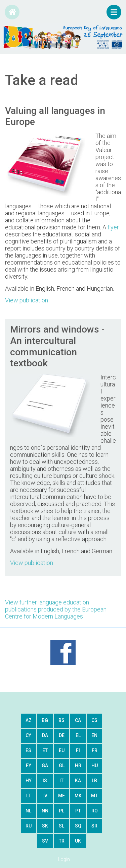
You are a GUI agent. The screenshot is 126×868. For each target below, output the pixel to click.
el (78, 735)
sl (61, 826)
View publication (27, 300)
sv (45, 841)
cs (94, 720)
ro (95, 811)
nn (45, 811)
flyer (113, 227)
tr (62, 841)
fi (78, 750)
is (45, 781)
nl (28, 811)
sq (78, 826)
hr (78, 766)
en (94, 735)
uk (78, 841)
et (45, 750)
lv (45, 796)
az (29, 720)
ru (29, 826)
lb (94, 781)
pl (61, 811)
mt (94, 796)
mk (78, 796)
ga (45, 766)
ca (78, 720)
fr (95, 750)
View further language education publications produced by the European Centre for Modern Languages (56, 609)
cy (28, 735)
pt (78, 811)
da (45, 735)
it (61, 781)
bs (61, 720)
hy (29, 781)
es (28, 750)
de (62, 735)
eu (62, 750)
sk (45, 826)
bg (45, 720)
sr (94, 826)
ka (78, 781)
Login (64, 859)
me (61, 796)
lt (28, 796)
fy (29, 766)
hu (95, 766)
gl (62, 766)
